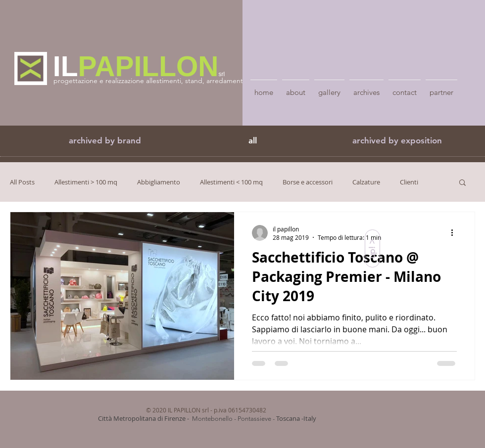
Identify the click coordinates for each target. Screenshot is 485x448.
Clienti (409, 182)
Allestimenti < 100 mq (231, 182)
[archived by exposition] (397, 141)
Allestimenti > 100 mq (86, 182)
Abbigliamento (159, 182)
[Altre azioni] (455, 233)
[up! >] (372, 248)
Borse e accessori (308, 182)
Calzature (366, 182)
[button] (105, 141)
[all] (252, 141)
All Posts (22, 182)
